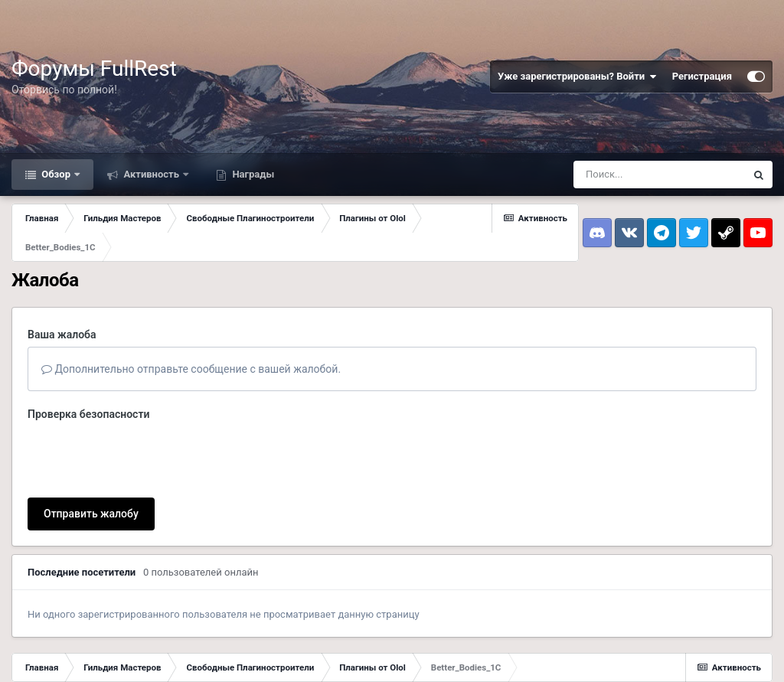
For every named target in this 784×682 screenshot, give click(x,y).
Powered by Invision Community (707, 659)
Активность (151, 174)
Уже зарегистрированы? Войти (577, 77)
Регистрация (702, 76)
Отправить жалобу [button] (91, 454)
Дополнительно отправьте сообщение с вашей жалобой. (191, 369)
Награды (252, 174)
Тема (26, 653)
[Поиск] (659, 175)
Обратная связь (88, 653)
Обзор (56, 174)
